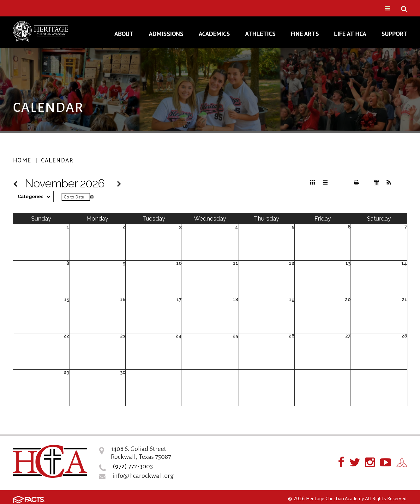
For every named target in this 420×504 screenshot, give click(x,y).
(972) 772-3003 (133, 466)
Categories (36, 197)
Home (22, 160)
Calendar (57, 160)
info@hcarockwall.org (143, 476)
